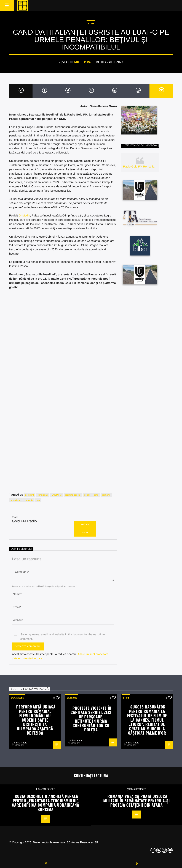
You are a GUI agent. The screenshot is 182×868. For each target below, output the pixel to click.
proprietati (16, 500)
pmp (96, 495)
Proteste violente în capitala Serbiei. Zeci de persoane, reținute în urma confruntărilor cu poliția (91, 719)
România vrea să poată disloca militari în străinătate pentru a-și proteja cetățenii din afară (136, 800)
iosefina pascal (73, 495)
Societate (17, 698)
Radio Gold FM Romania (139, 167)
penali (87, 495)
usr (38, 500)
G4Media (24, 216)
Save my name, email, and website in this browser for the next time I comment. (63, 635)
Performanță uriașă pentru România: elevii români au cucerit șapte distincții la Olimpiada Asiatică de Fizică (36, 720)
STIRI (91, 23)
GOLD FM (57, 495)
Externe (72, 698)
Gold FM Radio (85, 62)
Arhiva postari (85, 529)
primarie (106, 495)
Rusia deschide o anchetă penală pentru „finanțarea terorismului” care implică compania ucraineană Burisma (45, 803)
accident (30, 495)
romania (29, 500)
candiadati (43, 495)
